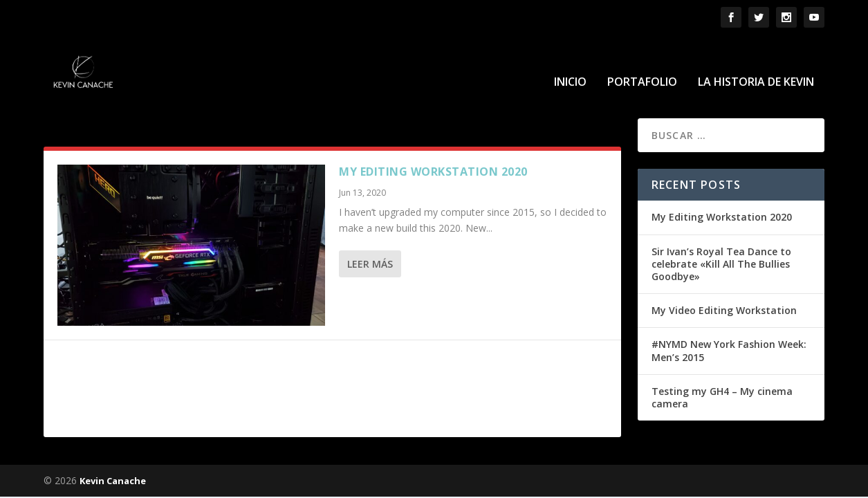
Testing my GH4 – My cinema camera (722, 396)
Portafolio (642, 63)
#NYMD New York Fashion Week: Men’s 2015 (729, 350)
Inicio (570, 63)
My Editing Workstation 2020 (433, 171)
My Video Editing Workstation (724, 310)
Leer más (370, 263)
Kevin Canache (113, 480)
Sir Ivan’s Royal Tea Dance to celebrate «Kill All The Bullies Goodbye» (721, 262)
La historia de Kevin (756, 63)
